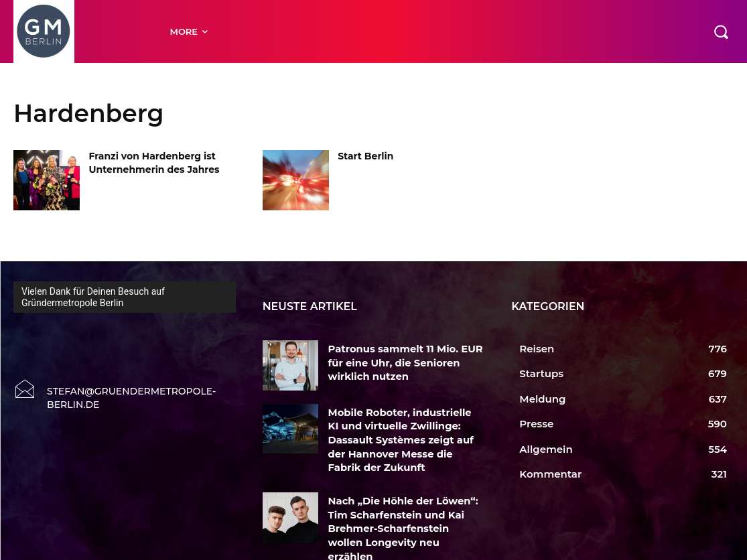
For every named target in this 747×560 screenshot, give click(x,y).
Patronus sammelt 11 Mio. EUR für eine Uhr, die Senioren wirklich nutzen (403, 360)
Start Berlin (365, 156)
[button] (721, 31)
